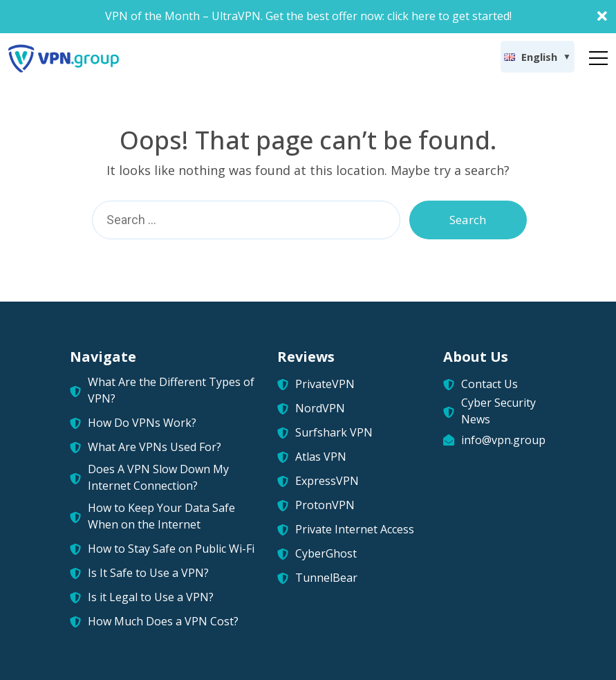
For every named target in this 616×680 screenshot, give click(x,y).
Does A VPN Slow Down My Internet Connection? (158, 477)
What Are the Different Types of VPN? (171, 390)
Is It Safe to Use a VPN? (148, 573)
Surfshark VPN (334, 432)
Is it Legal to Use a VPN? (151, 597)
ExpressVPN (327, 481)
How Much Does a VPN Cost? (163, 621)
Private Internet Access (355, 529)
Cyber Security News (498, 411)
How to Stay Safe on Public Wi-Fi (171, 549)
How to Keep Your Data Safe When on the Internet (161, 516)
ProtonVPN (325, 505)
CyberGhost (326, 553)
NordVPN (320, 408)
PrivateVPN (325, 384)
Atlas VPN (321, 457)
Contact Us (489, 384)
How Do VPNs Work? (142, 423)
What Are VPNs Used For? (155, 447)
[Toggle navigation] (598, 55)
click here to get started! (449, 16)
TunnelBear (326, 578)
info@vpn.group (503, 440)
